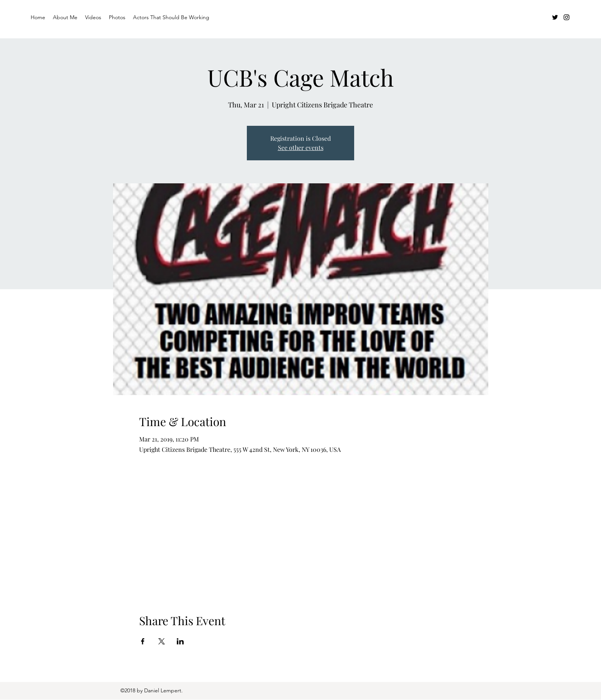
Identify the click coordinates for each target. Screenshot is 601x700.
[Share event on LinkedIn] (180, 641)
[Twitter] (555, 17)
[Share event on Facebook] (143, 641)
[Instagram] (567, 17)
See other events (301, 147)
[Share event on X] (162, 641)
